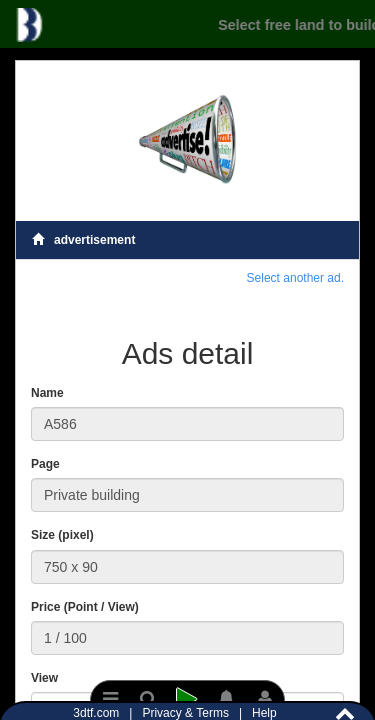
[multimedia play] (187, 700)
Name (47, 393)
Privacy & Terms (187, 713)
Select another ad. (295, 278)
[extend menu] (110, 700)
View (44, 678)
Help (264, 713)
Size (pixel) (62, 535)
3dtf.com (97, 713)
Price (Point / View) (85, 607)
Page (45, 464)
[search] (149, 700)
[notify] (226, 700)
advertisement (83, 240)
